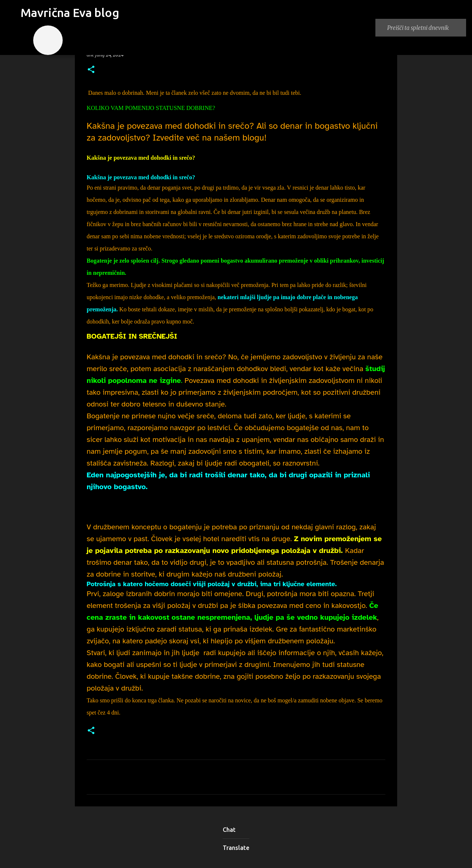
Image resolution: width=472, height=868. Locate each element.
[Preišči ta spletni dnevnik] (424, 28)
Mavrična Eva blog (70, 13)
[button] (91, 70)
